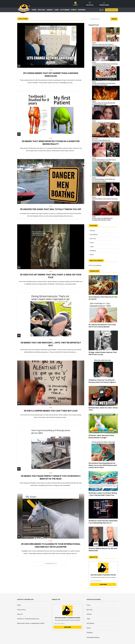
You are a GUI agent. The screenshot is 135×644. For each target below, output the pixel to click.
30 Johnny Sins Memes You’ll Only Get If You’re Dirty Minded (102, 326)
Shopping (82, 10)
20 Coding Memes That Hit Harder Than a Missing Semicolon (51, 75)
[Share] (19, 66)
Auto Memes (65, 10)
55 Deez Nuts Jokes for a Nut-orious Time (103, 409)
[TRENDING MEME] (104, 3)
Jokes (57, 10)
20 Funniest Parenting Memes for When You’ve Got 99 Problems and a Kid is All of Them (103, 465)
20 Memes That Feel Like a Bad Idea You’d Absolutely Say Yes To (103, 522)
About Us (20, 614)
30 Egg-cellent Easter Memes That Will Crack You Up (103, 353)
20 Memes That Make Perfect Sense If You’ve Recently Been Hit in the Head (51, 478)
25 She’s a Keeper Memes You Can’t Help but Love (51, 411)
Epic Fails (42, 10)
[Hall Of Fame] (90, 3)
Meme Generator (112, 10)
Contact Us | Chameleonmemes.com (28, 619)
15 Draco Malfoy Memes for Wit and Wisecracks (103, 549)
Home (19, 605)
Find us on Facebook (95, 265)
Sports (74, 10)
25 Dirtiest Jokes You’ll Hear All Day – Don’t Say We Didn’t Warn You (103, 494)
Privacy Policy (21, 610)
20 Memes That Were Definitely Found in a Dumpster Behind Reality (51, 143)
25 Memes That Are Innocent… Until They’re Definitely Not (51, 345)
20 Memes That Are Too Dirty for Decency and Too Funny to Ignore (102, 381)
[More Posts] (51, 565)
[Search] (100, 10)
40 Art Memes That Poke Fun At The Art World (103, 298)
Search (114, 19)
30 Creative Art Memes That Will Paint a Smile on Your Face (51, 276)
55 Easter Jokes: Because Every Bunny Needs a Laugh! (101, 436)
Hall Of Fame (90, 5)
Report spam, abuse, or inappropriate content (31, 623)
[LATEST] (76, 3)
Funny (34, 10)
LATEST (75, 5)
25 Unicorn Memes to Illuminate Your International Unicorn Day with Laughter (51, 546)
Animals (50, 10)
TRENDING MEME (104, 5)
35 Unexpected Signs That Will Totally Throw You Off (51, 210)
